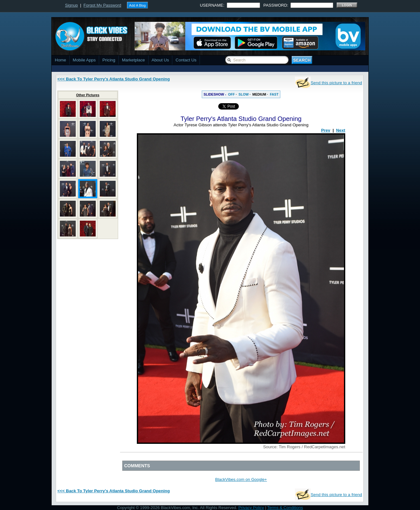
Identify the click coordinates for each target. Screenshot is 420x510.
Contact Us (186, 60)
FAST (274, 94)
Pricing (109, 60)
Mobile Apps (84, 60)
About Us (160, 60)
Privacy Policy (251, 508)
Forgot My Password (102, 5)
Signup (71, 5)
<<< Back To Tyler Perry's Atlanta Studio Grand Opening (114, 79)
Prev (326, 130)
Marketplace (134, 60)
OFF (231, 94)
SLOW (244, 94)
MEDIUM (259, 94)
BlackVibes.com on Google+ (241, 479)
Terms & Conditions (285, 508)
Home (60, 60)
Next (341, 130)
